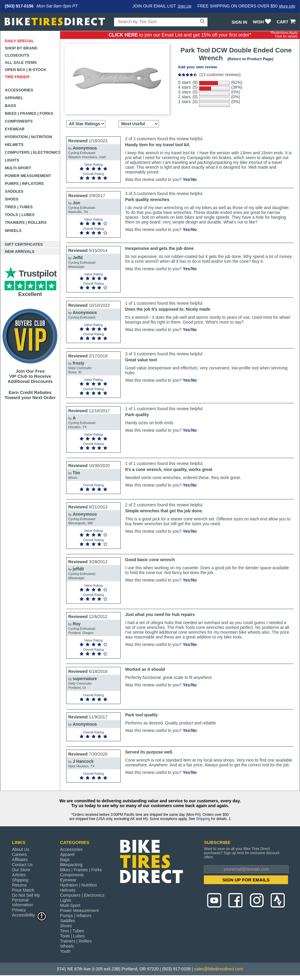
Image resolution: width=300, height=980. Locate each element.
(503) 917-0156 (19, 6)
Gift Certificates (24, 244)
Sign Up (184, 6)
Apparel (14, 98)
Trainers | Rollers (26, 222)
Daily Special (19, 41)
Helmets (14, 145)
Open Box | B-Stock (25, 70)
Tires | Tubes (19, 207)
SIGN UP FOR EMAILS (246, 880)
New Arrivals (20, 252)
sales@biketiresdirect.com (219, 969)
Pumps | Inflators (24, 184)
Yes (186, 179)
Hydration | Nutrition (28, 137)
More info (287, 6)
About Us (21, 849)
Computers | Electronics (32, 152)
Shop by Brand (21, 48)
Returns (19, 885)
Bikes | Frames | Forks (29, 113)
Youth (65, 951)
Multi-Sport (18, 168)
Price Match (23, 890)
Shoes (12, 199)
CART (287, 22)
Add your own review (197, 67)
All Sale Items (21, 62)
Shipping (203, 819)
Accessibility (29, 915)
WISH (263, 22)
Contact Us (22, 865)
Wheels (13, 231)
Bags (10, 106)
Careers (19, 854)
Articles (19, 875)
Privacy (19, 910)
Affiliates (20, 860)
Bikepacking (71, 865)
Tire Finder (17, 77)
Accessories (19, 90)
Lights (12, 160)
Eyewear (15, 129)
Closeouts (17, 55)
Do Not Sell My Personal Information (26, 900)
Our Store (21, 870)
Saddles (14, 191)
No (194, 179)
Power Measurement (28, 176)
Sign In (239, 22)
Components (19, 121)
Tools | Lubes (20, 215)
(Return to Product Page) (250, 59)
